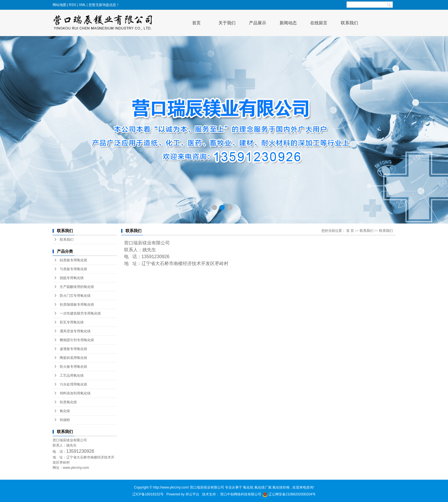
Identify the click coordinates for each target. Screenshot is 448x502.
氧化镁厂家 (263, 487)
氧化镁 (65, 411)
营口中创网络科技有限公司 (241, 494)
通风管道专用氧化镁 (75, 331)
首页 (196, 23)
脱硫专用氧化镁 (72, 278)
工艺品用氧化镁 (72, 375)
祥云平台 (192, 494)
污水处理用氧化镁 (73, 384)
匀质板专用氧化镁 (73, 269)
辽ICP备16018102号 (148, 494)
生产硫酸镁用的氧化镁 (77, 287)
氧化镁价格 (281, 487)
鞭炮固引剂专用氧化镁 (77, 340)
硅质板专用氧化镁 (73, 260)
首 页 (350, 231)
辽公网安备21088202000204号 (289, 494)
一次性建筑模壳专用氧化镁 (80, 313)
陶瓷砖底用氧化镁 (73, 358)
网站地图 (60, 5)
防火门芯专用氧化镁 (75, 296)
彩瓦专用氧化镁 (72, 322)
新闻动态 (288, 23)
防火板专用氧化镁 (73, 367)
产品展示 (258, 23)
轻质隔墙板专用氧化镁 (77, 305)
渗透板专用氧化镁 (73, 349)
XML (82, 5)
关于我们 (227, 23)
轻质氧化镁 (68, 402)
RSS (72, 5)
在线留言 (319, 23)
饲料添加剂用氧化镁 (75, 393)
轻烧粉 (65, 420)
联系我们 (349, 23)
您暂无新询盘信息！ (104, 5)
